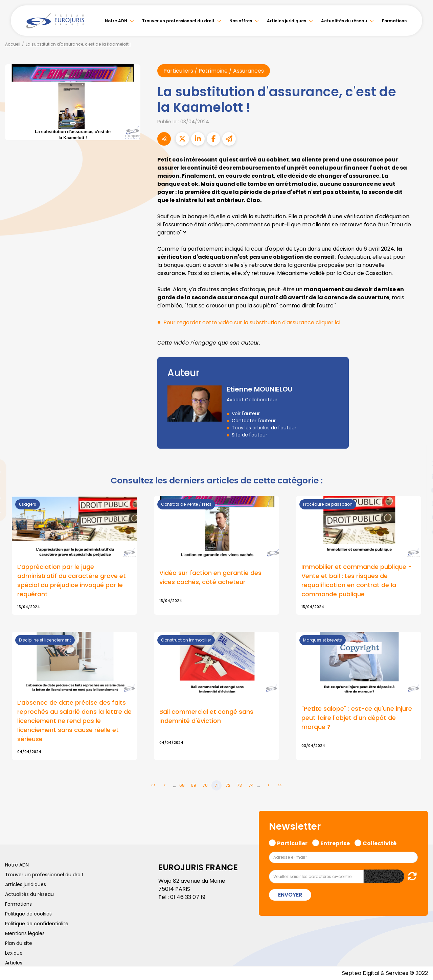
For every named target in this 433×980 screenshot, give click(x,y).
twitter (419, 463)
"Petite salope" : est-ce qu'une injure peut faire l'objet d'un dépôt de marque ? (357, 718)
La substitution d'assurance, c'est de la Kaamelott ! (78, 44)
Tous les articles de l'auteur (264, 428)
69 (193, 785)
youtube (419, 490)
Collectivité (380, 843)
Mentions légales (25, 933)
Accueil (13, 44)
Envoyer (290, 895)
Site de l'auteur (249, 435)
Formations (394, 21)
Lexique (14, 953)
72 (228, 785)
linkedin (419, 477)
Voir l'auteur (246, 413)
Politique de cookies (28, 914)
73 (240, 785)
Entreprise (335, 843)
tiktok (419, 531)
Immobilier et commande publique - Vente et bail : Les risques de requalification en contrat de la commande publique (357, 580)
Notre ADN (116, 21)
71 (217, 785)
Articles (14, 963)
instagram (419, 504)
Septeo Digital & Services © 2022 (385, 973)
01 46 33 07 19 (188, 897)
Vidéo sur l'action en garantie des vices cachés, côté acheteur (210, 577)
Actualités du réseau (344, 21)
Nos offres (241, 21)
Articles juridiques (287, 21)
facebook (419, 450)
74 (251, 785)
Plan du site (19, 943)
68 (182, 785)
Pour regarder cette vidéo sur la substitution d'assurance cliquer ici (252, 322)
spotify (419, 517)
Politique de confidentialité (37, 924)
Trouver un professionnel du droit (178, 21)
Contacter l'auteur (254, 421)
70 (205, 785)
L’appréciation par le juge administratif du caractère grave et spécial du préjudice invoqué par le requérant (72, 580)
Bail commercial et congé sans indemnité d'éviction (206, 716)
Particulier (292, 843)
